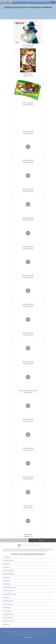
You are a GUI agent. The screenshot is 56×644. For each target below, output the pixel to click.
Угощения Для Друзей (9, 587)
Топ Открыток (7, 557)
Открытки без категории (30, 391)
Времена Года (7, 581)
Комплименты (7, 608)
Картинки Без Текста (9, 591)
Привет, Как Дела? (8, 601)
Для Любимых (7, 584)
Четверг (30, 506)
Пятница (30, 74)
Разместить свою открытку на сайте (41, 632)
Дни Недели (7, 564)
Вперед (41, 540)
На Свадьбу (6, 597)
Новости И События (9, 621)
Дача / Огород (7, 611)
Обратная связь (26, 632)
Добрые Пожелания (9, 574)
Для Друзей (6, 577)
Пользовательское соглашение (37, 635)
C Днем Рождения (8, 571)
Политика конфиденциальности (19, 635)
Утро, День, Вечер (8, 560)
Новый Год (6, 624)
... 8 (36, 545)
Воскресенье (30, 218)
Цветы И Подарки (8, 618)
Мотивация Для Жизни (10, 594)
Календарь (6, 567)
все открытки (6, 2)
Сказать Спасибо (8, 604)
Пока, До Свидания (9, 614)
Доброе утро (30, 45)
